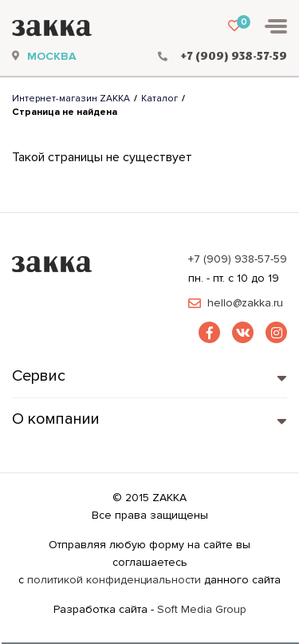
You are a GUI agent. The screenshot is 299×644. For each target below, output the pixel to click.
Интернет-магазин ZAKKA (71, 99)
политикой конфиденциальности (114, 580)
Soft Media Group (202, 609)
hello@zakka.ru (245, 303)
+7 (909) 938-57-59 (238, 259)
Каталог (159, 99)
